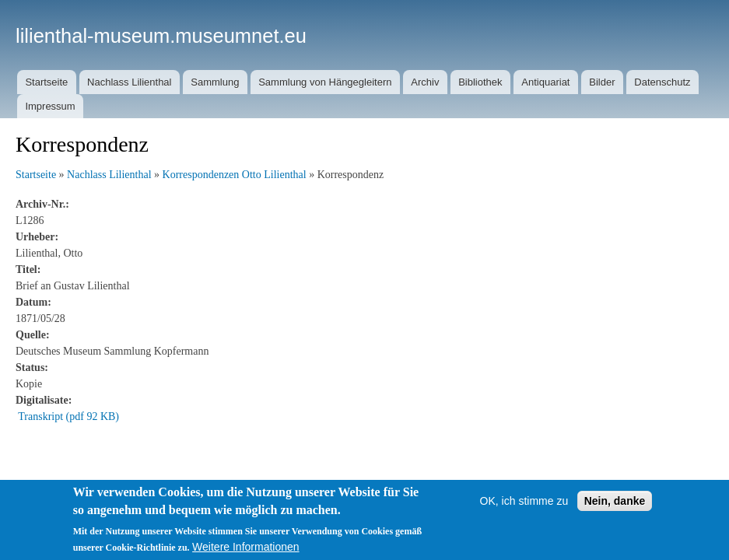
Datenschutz (662, 82)
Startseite (46, 82)
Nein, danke (615, 501)
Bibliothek (480, 82)
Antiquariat (545, 82)
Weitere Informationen (245, 547)
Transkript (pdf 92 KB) (68, 416)
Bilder (602, 82)
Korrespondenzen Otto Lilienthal (235, 175)
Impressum (50, 106)
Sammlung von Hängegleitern (325, 82)
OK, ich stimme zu (524, 501)
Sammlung (215, 82)
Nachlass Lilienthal (129, 82)
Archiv (425, 82)
